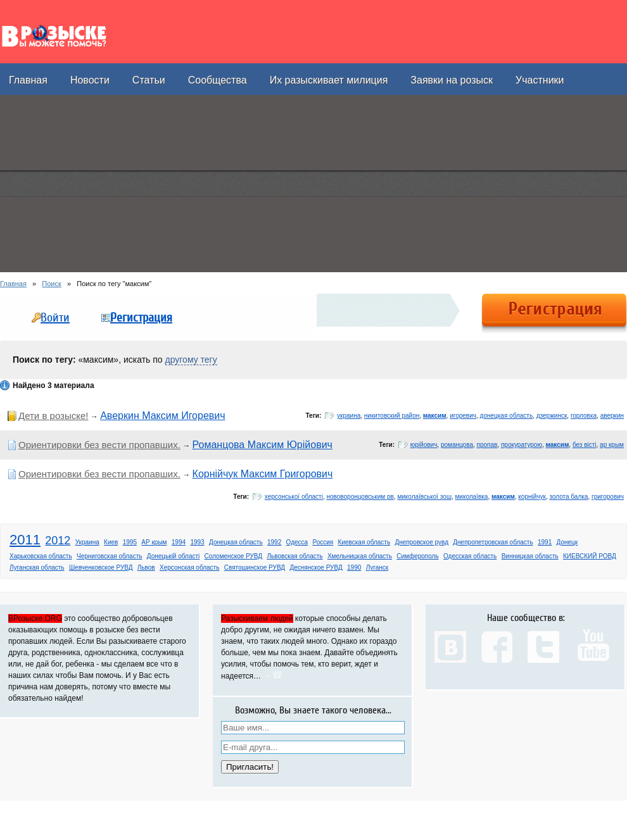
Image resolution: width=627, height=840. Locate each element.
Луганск (377, 567)
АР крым (154, 542)
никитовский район (392, 416)
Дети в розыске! (53, 416)
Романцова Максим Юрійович (263, 445)
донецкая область (507, 416)
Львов (146, 567)
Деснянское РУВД (316, 567)
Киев (111, 542)
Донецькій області (173, 556)
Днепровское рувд (422, 542)
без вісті (585, 445)
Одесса (297, 542)
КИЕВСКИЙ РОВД (590, 556)
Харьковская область (41, 556)
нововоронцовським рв (360, 497)
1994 (179, 542)
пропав (487, 445)
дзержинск (552, 416)
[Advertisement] (148, 184)
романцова (457, 445)
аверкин (612, 416)
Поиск (51, 284)
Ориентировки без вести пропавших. (99, 445)
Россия (323, 542)
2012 (58, 541)
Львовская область (294, 556)
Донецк (567, 542)
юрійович (424, 445)
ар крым (612, 445)
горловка (584, 416)
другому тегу (191, 360)
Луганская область (37, 567)
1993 (197, 542)
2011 (25, 540)
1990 (354, 567)
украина (349, 416)
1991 (545, 542)
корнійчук (532, 497)
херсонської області (294, 497)
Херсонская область (189, 567)
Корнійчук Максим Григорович (263, 474)
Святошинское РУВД (255, 567)
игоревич (463, 416)
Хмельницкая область (360, 556)
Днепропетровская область (493, 542)
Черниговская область (109, 556)
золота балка (568, 497)
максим (435, 416)
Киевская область (364, 542)
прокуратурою (522, 445)
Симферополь (417, 556)
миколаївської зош (424, 497)
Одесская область (470, 556)
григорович (608, 497)
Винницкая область (530, 556)
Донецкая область (236, 542)
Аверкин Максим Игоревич (162, 416)
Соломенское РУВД (233, 556)
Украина (87, 542)
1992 (274, 542)
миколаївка (471, 497)
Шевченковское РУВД (101, 567)
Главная (13, 284)
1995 (130, 542)
